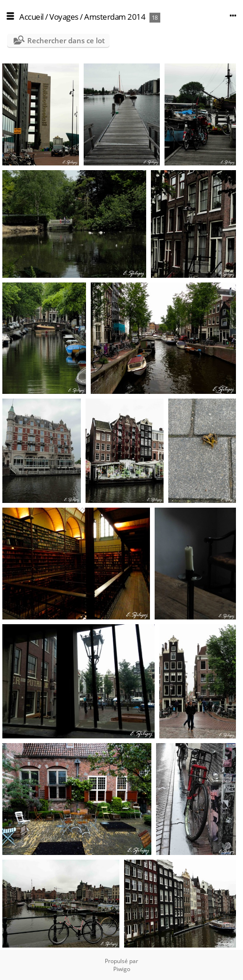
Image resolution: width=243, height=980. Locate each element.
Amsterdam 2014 (115, 17)
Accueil (31, 17)
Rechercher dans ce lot (66, 40)
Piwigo (122, 969)
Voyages (64, 17)
